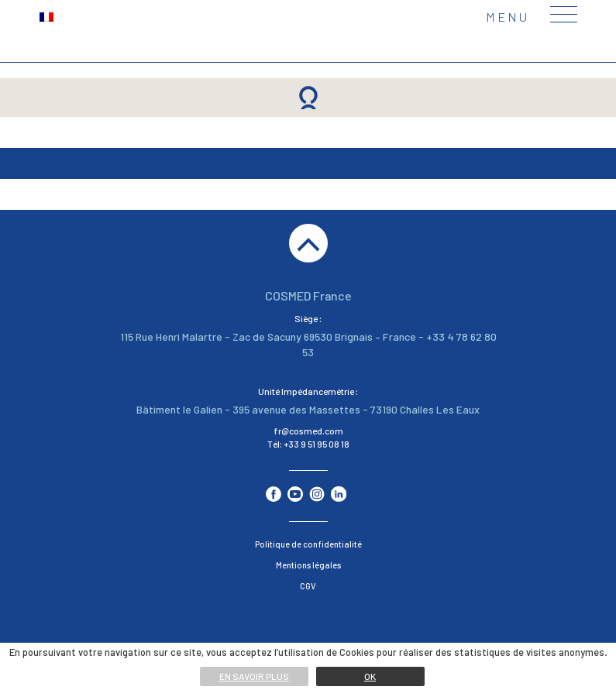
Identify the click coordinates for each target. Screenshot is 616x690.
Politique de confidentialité (308, 544)
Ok (370, 676)
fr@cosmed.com (308, 431)
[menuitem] (46, 16)
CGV (308, 586)
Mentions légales (308, 565)
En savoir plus (254, 676)
